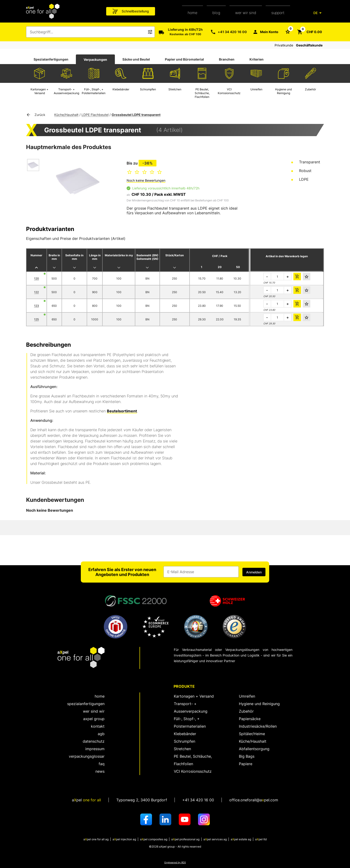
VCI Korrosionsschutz (193, 771)
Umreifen (247, 696)
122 (36, 292)
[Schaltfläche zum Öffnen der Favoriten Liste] (288, 31)
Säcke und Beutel (136, 59)
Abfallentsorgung (254, 749)
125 (36, 319)
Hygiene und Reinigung (259, 704)
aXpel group (94, 719)
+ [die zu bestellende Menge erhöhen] (288, 277)
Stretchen (182, 749)
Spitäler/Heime (252, 734)
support (278, 13)
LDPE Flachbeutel (95, 115)
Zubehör (246, 711)
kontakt (98, 726)
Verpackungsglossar (87, 756)
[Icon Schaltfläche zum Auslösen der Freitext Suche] (150, 32)
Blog (216, 13)
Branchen (227, 59)
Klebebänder (185, 734)
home (192, 13)
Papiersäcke (250, 719)
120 (37, 278)
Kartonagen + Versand (194, 696)
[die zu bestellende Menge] (277, 277)
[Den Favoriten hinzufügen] (307, 277)
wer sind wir (94, 711)
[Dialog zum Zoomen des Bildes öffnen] (78, 181)
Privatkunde (284, 45)
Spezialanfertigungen (51, 59)
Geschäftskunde (309, 45)
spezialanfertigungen (86, 704)
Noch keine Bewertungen (146, 180)
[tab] (51, 59)
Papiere (246, 764)
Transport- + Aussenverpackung (191, 707)
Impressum (95, 749)
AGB (101, 734)
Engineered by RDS (175, 862)
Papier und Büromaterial (184, 59)
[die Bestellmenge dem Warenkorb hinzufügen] (297, 277)
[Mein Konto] (265, 32)
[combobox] (87, 32)
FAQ (102, 764)
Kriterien (257, 59)
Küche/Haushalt (66, 115)
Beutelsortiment (122, 411)
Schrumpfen (185, 741)
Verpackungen (95, 60)
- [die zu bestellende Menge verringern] (267, 277)
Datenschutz (94, 741)
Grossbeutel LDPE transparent (136, 115)
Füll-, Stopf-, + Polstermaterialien (190, 722)
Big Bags (247, 756)
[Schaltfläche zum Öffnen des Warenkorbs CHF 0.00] (310, 32)
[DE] (318, 13)
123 (37, 306)
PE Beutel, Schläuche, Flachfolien (193, 760)
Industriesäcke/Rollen (258, 726)
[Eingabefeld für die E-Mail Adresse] (201, 572)
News (100, 771)
